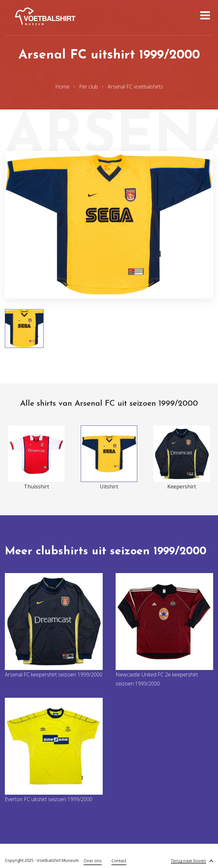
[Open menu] (204, 16)
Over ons (93, 861)
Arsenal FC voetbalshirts (135, 87)
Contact (119, 861)
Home (62, 87)
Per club (88, 87)
